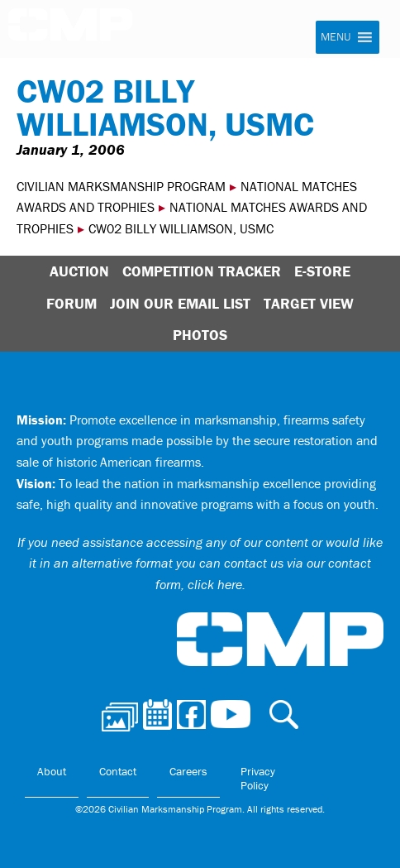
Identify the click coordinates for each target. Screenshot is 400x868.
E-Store (322, 271)
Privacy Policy (258, 779)
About (52, 771)
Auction (79, 271)
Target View (309, 303)
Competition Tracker (202, 271)
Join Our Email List (180, 303)
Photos (200, 335)
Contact (118, 771)
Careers (188, 771)
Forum (71, 303)
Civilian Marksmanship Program (70, 30)
